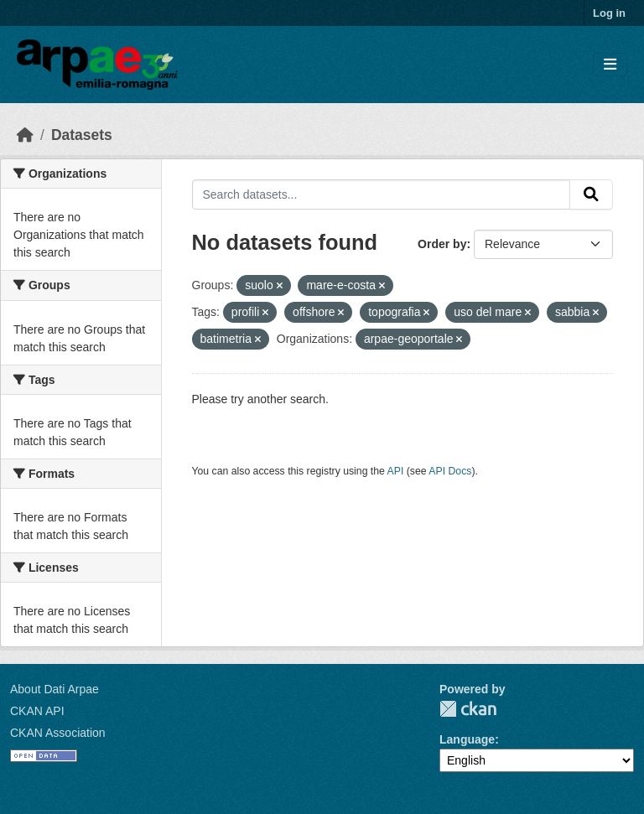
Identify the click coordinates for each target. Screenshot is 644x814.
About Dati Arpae (55, 689)
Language (467, 739)
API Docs (450, 471)
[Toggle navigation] (610, 65)
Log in (609, 13)
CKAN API (37, 711)
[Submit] (591, 194)
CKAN (468, 709)
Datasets (82, 135)
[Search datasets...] (382, 194)
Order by (442, 244)
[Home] (25, 135)
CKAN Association (58, 733)
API (396, 471)
